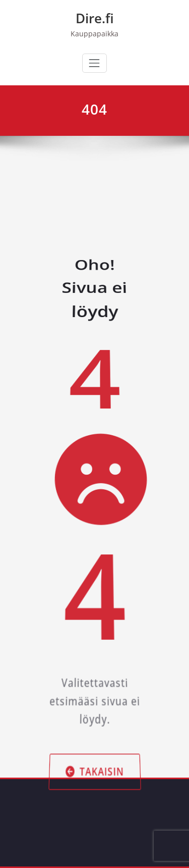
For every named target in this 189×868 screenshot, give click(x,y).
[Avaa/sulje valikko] (94, 63)
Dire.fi (95, 18)
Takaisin (94, 769)
